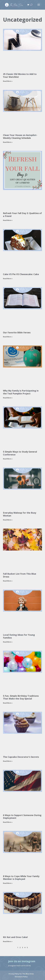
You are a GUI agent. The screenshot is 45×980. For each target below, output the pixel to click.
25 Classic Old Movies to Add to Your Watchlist (20, 75)
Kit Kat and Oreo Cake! (15, 937)
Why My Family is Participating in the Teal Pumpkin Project (21, 392)
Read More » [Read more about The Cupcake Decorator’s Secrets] (8, 761)
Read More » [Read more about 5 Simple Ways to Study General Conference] (8, 459)
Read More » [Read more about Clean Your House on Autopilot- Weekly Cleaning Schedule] (8, 142)
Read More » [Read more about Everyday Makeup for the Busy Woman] (8, 520)
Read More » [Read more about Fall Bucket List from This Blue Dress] (8, 581)
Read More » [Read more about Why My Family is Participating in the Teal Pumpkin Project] (8, 398)
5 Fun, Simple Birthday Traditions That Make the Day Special (21, 697)
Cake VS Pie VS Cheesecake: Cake (21, 274)
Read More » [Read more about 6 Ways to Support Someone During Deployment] (8, 822)
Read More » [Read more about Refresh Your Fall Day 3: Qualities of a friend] (8, 220)
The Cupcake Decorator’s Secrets (21, 757)
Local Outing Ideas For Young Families (19, 636)
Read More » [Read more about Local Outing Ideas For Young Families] (8, 642)
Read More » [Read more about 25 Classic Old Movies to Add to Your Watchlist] (8, 81)
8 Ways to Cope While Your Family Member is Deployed (21, 878)
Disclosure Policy (21, 977)
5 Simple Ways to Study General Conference (20, 453)
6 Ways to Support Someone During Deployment (22, 817)
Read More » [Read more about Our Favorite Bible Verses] (8, 337)
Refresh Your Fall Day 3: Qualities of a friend (22, 215)
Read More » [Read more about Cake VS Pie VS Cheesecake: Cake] (8, 279)
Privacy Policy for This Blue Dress (21, 974)
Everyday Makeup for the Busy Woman (20, 514)
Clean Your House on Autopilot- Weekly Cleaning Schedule (20, 136)
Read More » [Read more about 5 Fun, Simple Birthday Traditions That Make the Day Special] (8, 703)
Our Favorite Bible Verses (17, 332)
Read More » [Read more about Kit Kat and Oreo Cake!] (8, 941)
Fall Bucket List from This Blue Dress (20, 575)
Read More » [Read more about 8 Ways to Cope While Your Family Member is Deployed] (8, 883)
